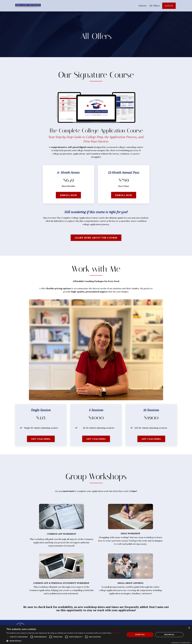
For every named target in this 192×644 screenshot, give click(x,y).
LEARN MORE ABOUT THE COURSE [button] (96, 238)
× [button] (189, 628)
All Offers (154, 6)
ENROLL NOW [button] (68, 195)
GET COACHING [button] (41, 439)
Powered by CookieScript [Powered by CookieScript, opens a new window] (181, 643)
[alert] (96, 635)
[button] (63, 641)
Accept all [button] (140, 635)
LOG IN (169, 6)
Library (142, 6)
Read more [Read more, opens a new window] (116, 633)
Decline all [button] (169, 635)
